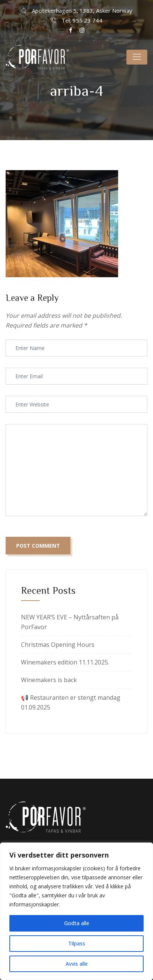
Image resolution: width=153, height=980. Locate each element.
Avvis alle (77, 964)
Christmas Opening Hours (58, 645)
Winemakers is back (49, 680)
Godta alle (77, 923)
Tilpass (77, 943)
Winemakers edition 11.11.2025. (65, 662)
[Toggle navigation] (137, 57)
